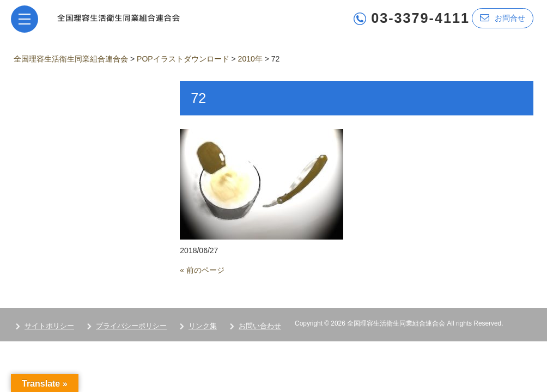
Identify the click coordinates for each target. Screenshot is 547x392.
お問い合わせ (260, 326)
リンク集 (203, 326)
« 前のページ (202, 270)
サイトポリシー (49, 326)
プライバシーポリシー (131, 326)
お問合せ (503, 18)
